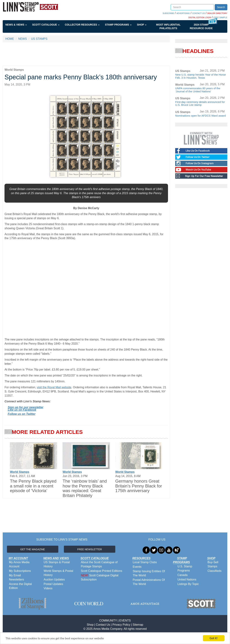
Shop (142, 25)
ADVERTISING (183, 13)
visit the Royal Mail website (54, 387)
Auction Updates (54, 579)
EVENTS (125, 621)
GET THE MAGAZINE (33, 549)
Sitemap (138, 625)
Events (137, 567)
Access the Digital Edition (20, 586)
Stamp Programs (118, 25)
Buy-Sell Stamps (213, 564)
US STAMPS (39, 39)
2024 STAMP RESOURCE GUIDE (201, 26)
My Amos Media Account (19, 564)
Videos (48, 588)
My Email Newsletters (17, 577)
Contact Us (103, 625)
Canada (183, 575)
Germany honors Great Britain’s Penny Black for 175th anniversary (139, 486)
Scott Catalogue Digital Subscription (100, 577)
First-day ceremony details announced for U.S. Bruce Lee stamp (200, 103)
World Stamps (19, 472)
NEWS (22, 39)
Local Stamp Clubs (145, 562)
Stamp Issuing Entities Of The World (149, 573)
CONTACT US (199, 13)
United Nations (187, 579)
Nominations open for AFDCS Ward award (200, 116)
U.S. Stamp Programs (185, 568)
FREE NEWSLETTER (90, 549)
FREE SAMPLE (220, 17)
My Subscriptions (20, 571)
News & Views (16, 25)
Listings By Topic (188, 584)
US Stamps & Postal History (57, 564)
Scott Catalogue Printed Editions (102, 571)
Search (221, 7)
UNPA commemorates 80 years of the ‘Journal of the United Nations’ (198, 90)
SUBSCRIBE (168, 13)
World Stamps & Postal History (58, 573)
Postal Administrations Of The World (149, 582)
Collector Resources (82, 25)
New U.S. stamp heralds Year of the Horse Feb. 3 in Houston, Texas (201, 76)
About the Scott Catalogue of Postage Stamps (99, 564)
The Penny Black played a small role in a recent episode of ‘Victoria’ (33, 486)
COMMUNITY (108, 621)
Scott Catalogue (46, 25)
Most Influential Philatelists (168, 26)
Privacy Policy (121, 625)
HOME (10, 39)
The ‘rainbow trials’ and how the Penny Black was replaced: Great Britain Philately (85, 488)
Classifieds (214, 571)
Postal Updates (53, 584)
